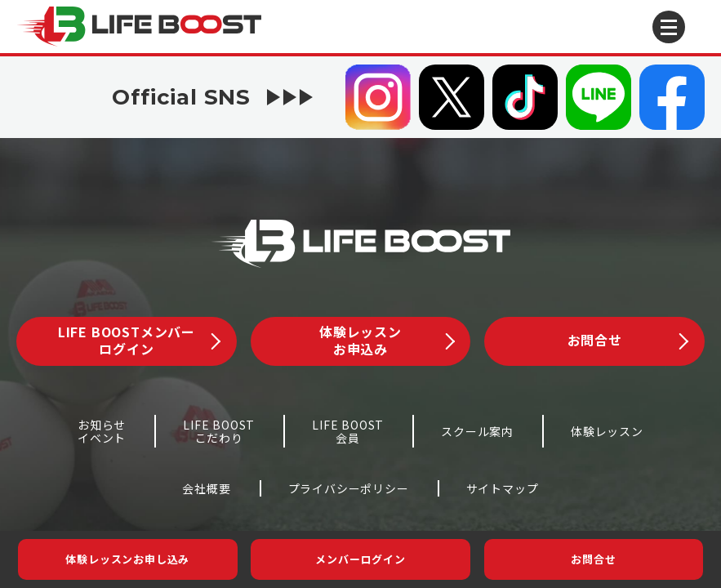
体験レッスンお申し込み (127, 559)
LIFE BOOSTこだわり (219, 432)
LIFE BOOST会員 (348, 432)
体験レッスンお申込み (387, 340)
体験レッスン (607, 431)
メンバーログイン (360, 559)
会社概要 (206, 488)
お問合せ (593, 559)
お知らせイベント (102, 432)
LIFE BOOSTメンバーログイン (139, 340)
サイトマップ (503, 488)
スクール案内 (477, 431)
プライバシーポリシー (349, 488)
